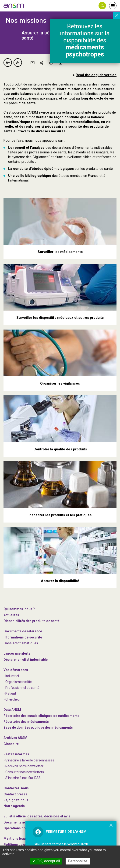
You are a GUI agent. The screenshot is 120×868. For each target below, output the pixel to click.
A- (18, 63)
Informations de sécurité (23, 637)
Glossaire (11, 744)
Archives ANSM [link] (15, 738)
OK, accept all (46, 861)
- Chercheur (12, 699)
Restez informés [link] (16, 754)
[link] (14, 6)
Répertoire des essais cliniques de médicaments (41, 716)
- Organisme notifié (18, 682)
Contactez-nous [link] (16, 788)
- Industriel (11, 676)
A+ (8, 63)
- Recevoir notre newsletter (23, 766)
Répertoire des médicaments (26, 722)
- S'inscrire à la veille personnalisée (29, 760)
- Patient (10, 694)
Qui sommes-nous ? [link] (19, 609)
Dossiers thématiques (21, 643)
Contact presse (15, 794)
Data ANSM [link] (12, 710)
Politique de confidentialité (25, 845)
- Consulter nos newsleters (24, 772)
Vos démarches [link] (16, 670)
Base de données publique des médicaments (38, 727)
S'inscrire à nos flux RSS (23, 778)
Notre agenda (14, 806)
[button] (102, 6)
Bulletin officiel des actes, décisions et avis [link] (37, 816)
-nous (16, 800)
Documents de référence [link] (23, 631)
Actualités (11, 615)
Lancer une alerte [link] (17, 653)
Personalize (78, 861)
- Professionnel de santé (21, 688)
